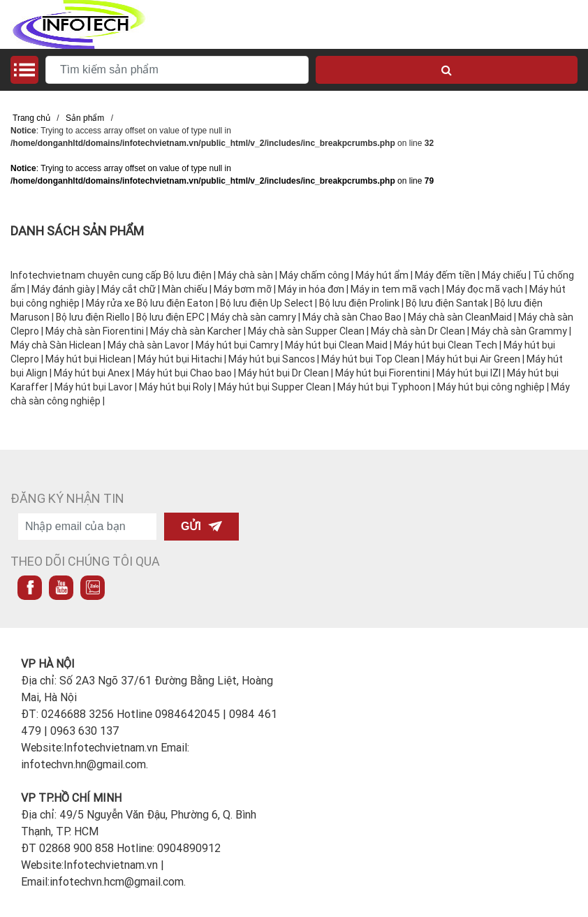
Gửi (201, 526)
